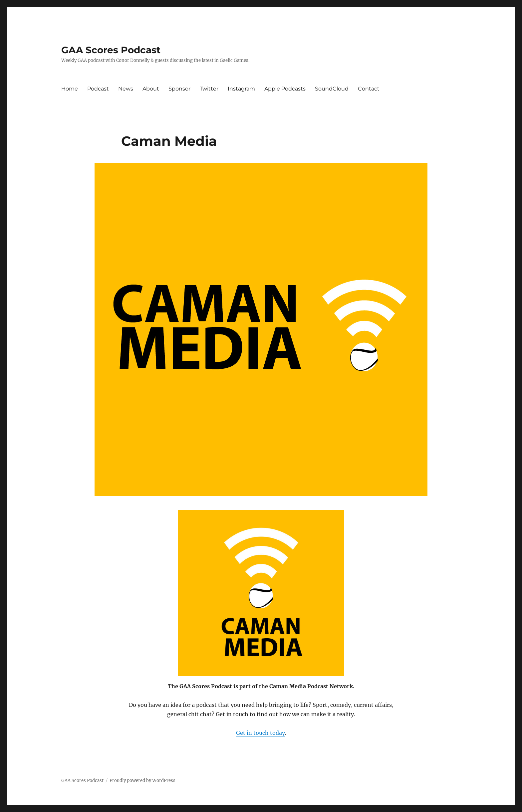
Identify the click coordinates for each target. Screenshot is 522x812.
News (126, 89)
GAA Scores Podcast (111, 50)
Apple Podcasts (285, 89)
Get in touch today (261, 733)
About (151, 89)
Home (70, 89)
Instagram (241, 89)
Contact (369, 89)
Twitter (209, 89)
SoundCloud (332, 89)
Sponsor (179, 89)
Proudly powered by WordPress (142, 781)
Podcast (98, 89)
